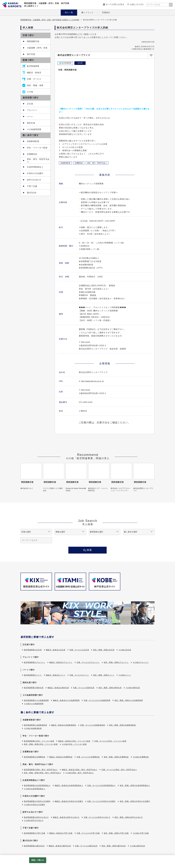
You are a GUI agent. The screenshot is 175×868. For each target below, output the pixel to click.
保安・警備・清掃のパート (104, 675)
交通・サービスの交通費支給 (88, 757)
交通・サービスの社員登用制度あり (101, 785)
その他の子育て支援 (141, 833)
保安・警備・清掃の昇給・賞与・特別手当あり (43, 773)
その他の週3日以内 (138, 846)
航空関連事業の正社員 (33, 650)
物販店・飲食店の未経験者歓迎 (64, 725)
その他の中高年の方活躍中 (35, 805)
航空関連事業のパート (33, 675)
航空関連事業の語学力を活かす (36, 817)
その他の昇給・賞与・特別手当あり (80, 773)
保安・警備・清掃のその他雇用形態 (129, 700)
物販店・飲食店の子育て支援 (61, 833)
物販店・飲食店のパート (56, 675)
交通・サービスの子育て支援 (88, 833)
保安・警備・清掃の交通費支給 (116, 757)
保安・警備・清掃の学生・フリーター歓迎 (41, 744)
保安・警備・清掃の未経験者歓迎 (122, 725)
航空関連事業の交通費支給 (35, 757)
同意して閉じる (38, 860)
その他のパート (125, 675)
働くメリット (87, 12)
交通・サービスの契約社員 (84, 688)
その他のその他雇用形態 (34, 704)
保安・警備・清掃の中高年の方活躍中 (135, 801)
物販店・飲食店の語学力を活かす (66, 817)
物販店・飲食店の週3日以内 (60, 846)
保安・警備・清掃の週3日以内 (114, 846)
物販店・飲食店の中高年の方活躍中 (69, 801)
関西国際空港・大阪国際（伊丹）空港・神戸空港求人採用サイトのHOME (50, 20)
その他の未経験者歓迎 (33, 728)
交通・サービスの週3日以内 (86, 846)
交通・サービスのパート (79, 675)
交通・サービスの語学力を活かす (97, 817)
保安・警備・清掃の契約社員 (110, 688)
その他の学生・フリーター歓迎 (74, 744)
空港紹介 (106, 12)
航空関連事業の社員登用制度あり (37, 785)
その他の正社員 (125, 650)
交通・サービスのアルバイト (88, 662)
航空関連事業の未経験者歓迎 (35, 725)
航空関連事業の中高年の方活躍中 (37, 801)
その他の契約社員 (133, 688)
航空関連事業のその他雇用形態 (36, 700)
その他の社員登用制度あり (35, 789)
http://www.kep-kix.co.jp (91, 381)
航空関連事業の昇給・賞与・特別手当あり (41, 770)
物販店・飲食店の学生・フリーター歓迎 (74, 741)
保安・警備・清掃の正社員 (104, 650)
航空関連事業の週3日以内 (34, 846)
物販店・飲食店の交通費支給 (61, 757)
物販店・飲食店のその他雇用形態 (66, 700)
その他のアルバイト (141, 662)
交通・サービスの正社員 (79, 650)
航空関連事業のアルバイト (35, 662)
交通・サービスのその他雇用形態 (97, 700)
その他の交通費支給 (141, 757)
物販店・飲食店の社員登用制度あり (69, 785)
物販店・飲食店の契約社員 (58, 688)
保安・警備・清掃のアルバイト (116, 662)
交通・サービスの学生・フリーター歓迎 (110, 741)
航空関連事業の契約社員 (34, 688)
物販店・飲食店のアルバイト (61, 662)
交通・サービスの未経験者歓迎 (93, 725)
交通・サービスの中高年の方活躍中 (101, 801)
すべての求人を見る (115, 4)
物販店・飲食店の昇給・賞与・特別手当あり (80, 770)
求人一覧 (69, 12)
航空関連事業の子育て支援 (35, 833)
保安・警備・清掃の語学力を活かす (129, 817)
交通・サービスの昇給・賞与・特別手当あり (119, 770)
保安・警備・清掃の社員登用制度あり (135, 785)
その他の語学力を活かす (34, 820)
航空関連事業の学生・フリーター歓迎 (39, 741)
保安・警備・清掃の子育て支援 (116, 833)
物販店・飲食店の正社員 (56, 650)
